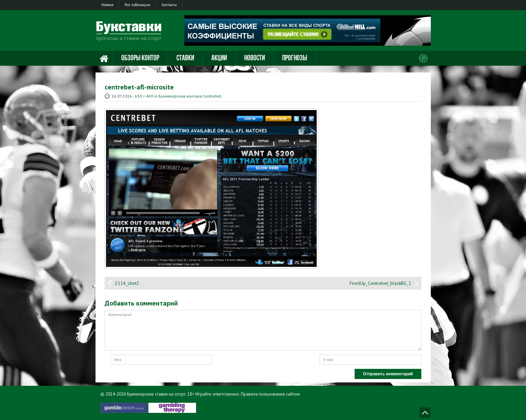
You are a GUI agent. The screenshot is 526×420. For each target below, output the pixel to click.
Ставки (185, 58)
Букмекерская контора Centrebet (190, 96)
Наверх (425, 413)
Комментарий (263, 330)
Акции (219, 58)
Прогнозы (295, 58)
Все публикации (138, 5)
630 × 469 (144, 96)
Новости (255, 58)
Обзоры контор (140, 58)
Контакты (169, 5)
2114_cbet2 (127, 283)
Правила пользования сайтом (270, 394)
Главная (107, 5)
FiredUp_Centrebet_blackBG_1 (380, 283)
